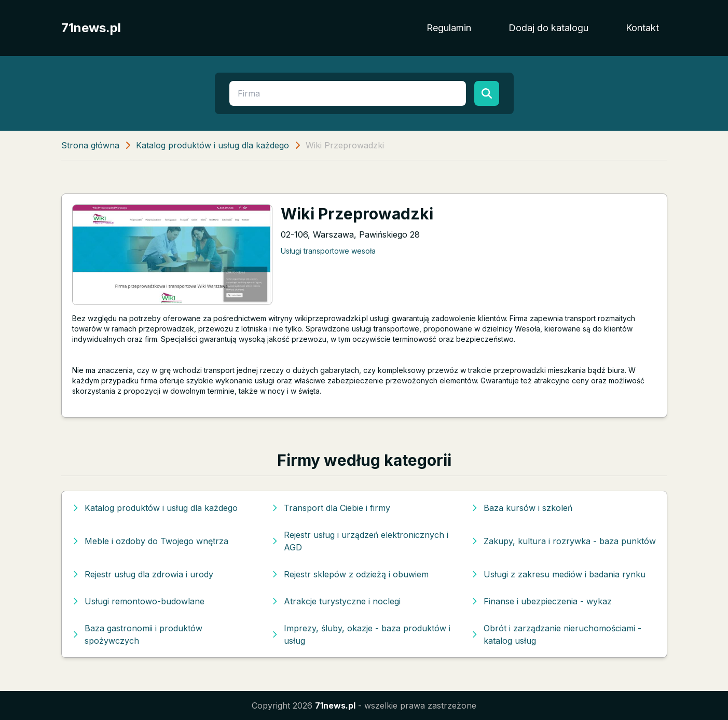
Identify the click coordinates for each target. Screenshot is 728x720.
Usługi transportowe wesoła (328, 251)
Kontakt (642, 28)
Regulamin (449, 28)
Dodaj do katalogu (548, 28)
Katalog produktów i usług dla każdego (212, 145)
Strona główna (90, 145)
